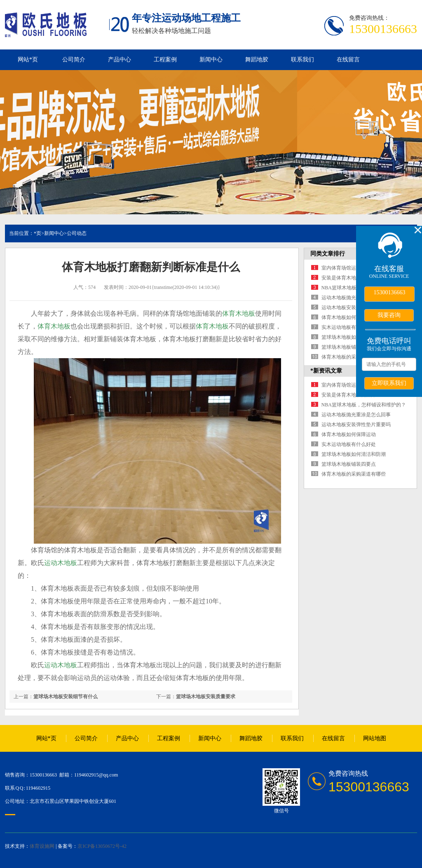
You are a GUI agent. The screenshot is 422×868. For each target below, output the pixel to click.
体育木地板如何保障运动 (349, 317)
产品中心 (120, 60)
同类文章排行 (328, 254)
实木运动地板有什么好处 (349, 327)
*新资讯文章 (326, 371)
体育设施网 (42, 846)
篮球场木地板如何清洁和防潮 (354, 337)
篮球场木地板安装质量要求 (206, 697)
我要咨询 (389, 315)
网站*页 (28, 60)
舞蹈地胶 (257, 60)
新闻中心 (211, 60)
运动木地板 (61, 563)
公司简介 (74, 60)
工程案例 (165, 60)
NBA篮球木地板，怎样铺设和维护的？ (364, 405)
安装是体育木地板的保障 (349, 278)
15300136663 (390, 292)
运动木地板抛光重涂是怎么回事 (356, 415)
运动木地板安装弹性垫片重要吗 (356, 425)
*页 (38, 233)
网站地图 (375, 738)
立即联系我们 (389, 383)
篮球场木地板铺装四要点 (349, 347)
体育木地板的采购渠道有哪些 (354, 357)
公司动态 (77, 233)
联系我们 (302, 60)
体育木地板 (239, 313)
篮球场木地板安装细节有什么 (66, 697)
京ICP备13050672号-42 (102, 846)
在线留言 (348, 60)
